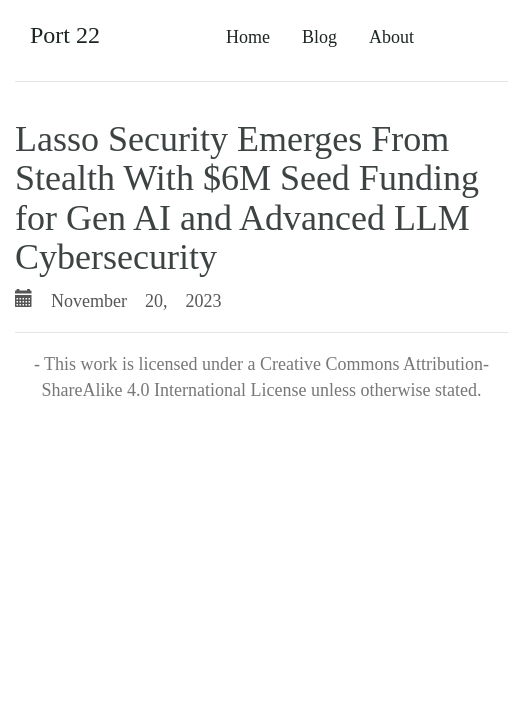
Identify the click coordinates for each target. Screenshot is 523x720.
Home (248, 37)
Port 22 (65, 35)
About (391, 37)
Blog (319, 37)
